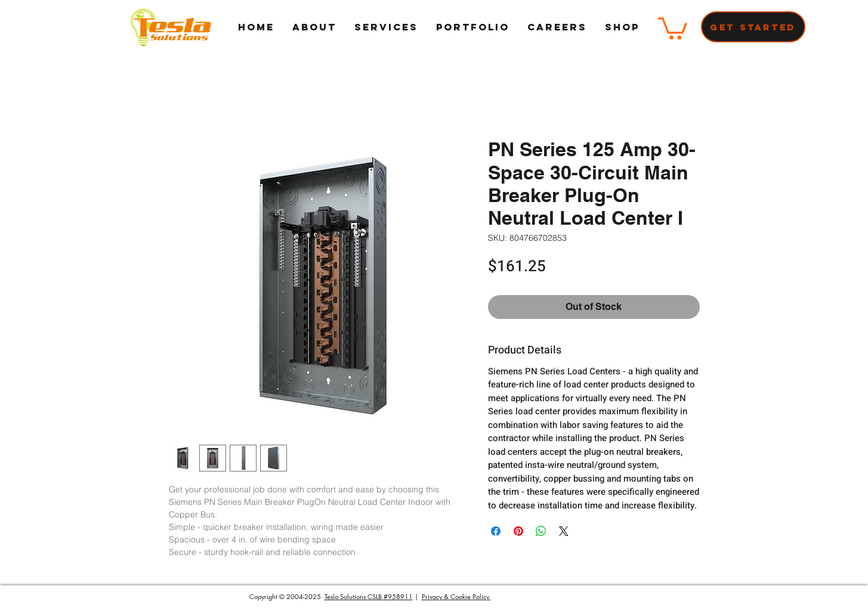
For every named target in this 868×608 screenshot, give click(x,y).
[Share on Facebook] (496, 531)
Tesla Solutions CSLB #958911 (369, 596)
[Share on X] (564, 531)
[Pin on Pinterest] (518, 531)
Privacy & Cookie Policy (456, 596)
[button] (673, 27)
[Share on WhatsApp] (541, 531)
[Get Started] (753, 27)
